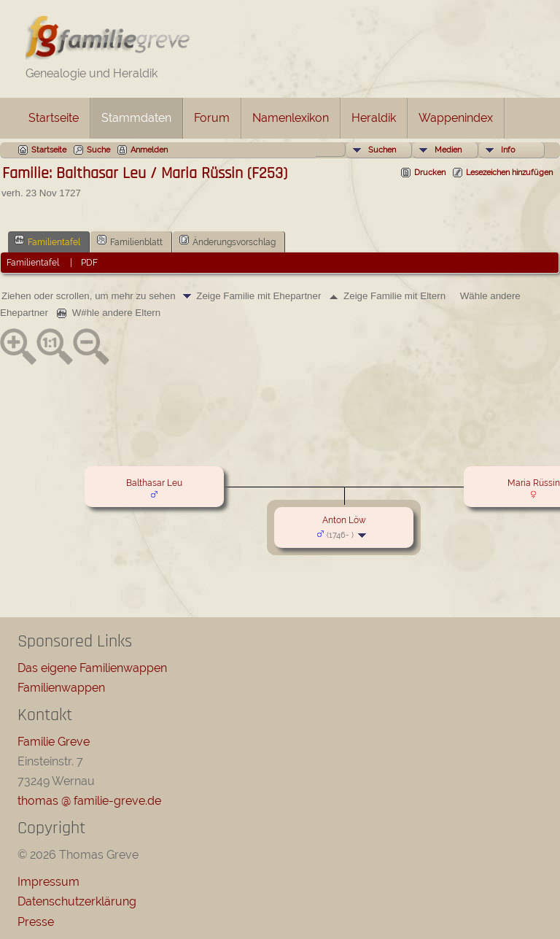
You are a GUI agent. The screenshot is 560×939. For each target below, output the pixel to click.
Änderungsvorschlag (227, 241)
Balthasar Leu (154, 483)
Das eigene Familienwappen (92, 668)
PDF (89, 263)
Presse (36, 922)
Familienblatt (130, 241)
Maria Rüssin (534, 483)
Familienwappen (61, 688)
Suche (98, 150)
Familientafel (47, 241)
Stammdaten (136, 118)
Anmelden (149, 150)
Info (508, 150)
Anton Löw (344, 520)
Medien (448, 150)
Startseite (54, 118)
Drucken (430, 173)
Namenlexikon (291, 118)
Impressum (48, 882)
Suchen (382, 150)
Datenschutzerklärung (77, 901)
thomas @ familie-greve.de (89, 801)
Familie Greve (54, 742)
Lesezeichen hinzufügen (509, 173)
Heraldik (374, 118)
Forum (212, 118)
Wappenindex (456, 118)
